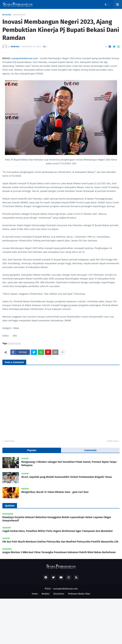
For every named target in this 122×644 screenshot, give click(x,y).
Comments (90, 450)
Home (35, 594)
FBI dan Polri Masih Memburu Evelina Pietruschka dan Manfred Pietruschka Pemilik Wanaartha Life (60, 542)
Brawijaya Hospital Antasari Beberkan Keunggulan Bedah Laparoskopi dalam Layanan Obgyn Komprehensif (57, 519)
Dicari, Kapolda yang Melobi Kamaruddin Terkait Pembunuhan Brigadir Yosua (67, 477)
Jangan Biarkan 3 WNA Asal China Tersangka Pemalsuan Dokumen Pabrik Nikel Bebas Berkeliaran (59, 552)
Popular (32, 450)
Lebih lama (112, 441)
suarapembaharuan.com (25, 58)
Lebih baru (9, 441)
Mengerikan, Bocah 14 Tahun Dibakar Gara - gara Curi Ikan (55, 492)
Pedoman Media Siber (79, 594)
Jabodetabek (19, 15)
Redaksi (46, 594)
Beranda (7, 15)
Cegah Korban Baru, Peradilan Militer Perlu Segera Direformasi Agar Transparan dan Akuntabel (58, 531)
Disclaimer (59, 594)
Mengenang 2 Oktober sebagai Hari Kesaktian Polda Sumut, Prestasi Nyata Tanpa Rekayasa (69, 464)
